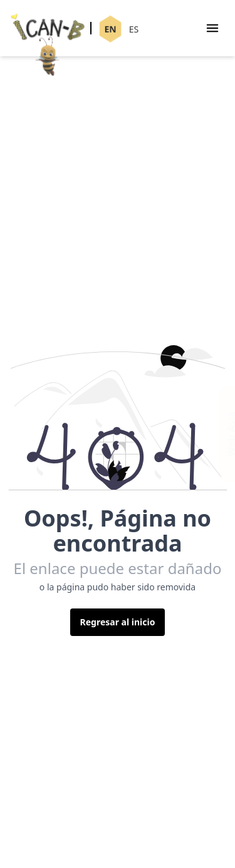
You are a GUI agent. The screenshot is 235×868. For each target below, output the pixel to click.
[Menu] (212, 28)
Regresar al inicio (118, 622)
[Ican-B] (48, 29)
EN (110, 29)
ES (134, 30)
